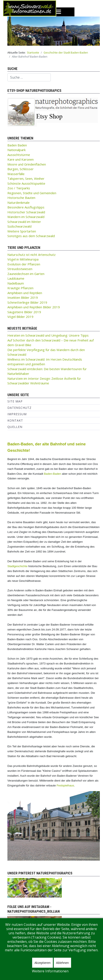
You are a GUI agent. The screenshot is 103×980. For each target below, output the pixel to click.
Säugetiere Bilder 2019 (24, 312)
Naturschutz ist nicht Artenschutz (32, 255)
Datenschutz (19, 408)
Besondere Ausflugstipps (26, 207)
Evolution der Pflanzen (24, 264)
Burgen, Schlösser (21, 169)
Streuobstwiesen (20, 269)
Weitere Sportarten (22, 231)
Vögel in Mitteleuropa (23, 259)
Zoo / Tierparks (19, 188)
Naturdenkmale (19, 203)
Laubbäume (16, 278)
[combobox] (29, 77)
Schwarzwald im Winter (24, 222)
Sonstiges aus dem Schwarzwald (31, 236)
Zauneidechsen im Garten (26, 274)
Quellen (15, 427)
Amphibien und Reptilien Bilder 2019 (34, 307)
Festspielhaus (65, 785)
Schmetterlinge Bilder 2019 (27, 302)
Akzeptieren (43, 963)
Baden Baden (17, 145)
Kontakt (15, 420)
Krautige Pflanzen (20, 288)
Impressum (17, 414)
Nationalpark (16, 150)
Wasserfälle (16, 174)
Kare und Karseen (21, 159)
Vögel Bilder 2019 (20, 317)
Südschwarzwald (19, 226)
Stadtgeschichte (17, 566)
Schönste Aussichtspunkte (26, 183)
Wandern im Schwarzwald (26, 217)
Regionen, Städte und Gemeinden (32, 193)
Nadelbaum (16, 283)
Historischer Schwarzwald (26, 212)
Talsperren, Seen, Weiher (26, 178)
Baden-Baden (53, 474)
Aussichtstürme (19, 155)
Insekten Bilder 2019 (23, 297)
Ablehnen (62, 963)
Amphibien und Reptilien (25, 293)
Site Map (15, 401)
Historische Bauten (21, 198)
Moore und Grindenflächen (27, 164)
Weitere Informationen (50, 971)
